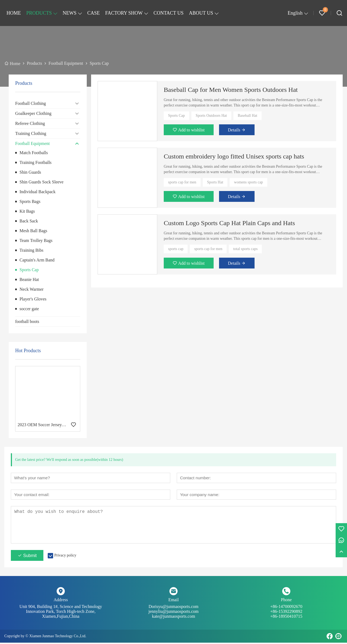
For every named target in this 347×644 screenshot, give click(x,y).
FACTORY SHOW (124, 13)
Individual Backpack (38, 192)
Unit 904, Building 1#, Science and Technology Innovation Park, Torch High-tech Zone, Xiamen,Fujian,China (61, 613)
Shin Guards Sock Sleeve (41, 182)
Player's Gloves (33, 299)
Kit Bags (27, 211)
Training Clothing (31, 133)
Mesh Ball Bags (33, 231)
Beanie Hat (29, 279)
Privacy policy (65, 557)
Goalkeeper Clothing (33, 113)
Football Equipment (33, 143)
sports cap (176, 249)
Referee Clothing (30, 123)
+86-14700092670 (286, 610)
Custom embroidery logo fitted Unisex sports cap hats (234, 156)
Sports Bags (30, 201)
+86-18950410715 (286, 618)
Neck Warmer (32, 289)
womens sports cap (248, 182)
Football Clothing (30, 103)
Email (173, 601)
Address (61, 601)
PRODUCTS (39, 13)
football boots (27, 321)
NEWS (70, 13)
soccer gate (29, 309)
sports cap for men (182, 182)
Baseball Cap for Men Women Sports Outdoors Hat (231, 90)
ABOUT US (201, 13)
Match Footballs (34, 153)
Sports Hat (215, 182)
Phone (286, 601)
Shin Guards (30, 172)
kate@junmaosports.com (173, 618)
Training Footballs (36, 162)
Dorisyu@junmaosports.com (173, 610)
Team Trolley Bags (36, 240)
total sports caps (245, 249)
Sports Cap (29, 270)
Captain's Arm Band (37, 260)
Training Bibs (31, 250)
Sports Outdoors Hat (211, 116)
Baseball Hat (248, 116)
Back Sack (29, 221)
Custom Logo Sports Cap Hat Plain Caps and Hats (229, 223)
